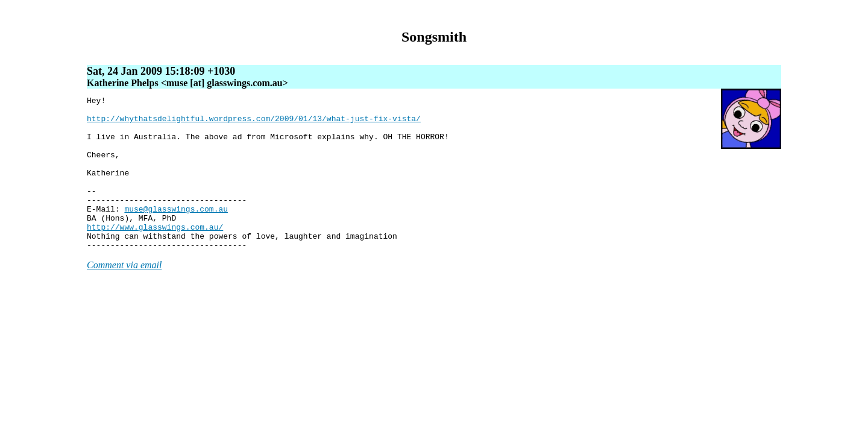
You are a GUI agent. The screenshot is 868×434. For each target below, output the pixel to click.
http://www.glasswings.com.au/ (155, 254)
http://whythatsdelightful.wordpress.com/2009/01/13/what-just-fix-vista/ (254, 124)
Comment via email (124, 296)
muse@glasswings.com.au (176, 232)
